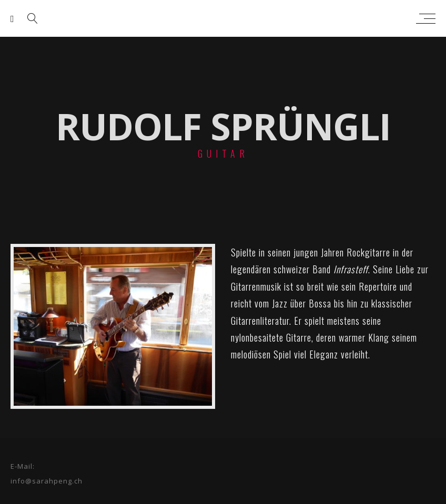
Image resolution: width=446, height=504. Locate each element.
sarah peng (221, 18)
